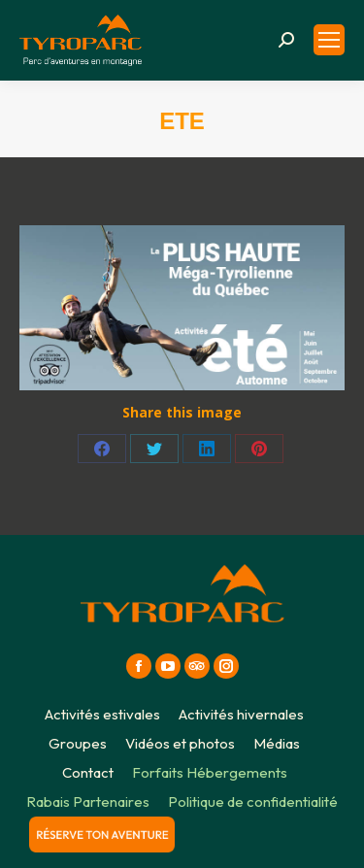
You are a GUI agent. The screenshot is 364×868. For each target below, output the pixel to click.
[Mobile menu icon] (329, 40)
